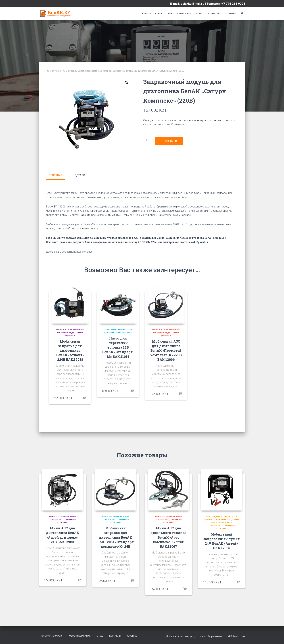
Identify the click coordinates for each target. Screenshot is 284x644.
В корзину (167, 141)
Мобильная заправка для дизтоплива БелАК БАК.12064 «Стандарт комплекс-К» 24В (115, 537)
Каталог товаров (152, 14)
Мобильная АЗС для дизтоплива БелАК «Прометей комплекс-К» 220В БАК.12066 (166, 350)
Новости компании (179, 14)
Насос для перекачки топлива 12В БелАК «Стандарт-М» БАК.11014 (118, 347)
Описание (55, 175)
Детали (80, 175)
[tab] (58, 176)
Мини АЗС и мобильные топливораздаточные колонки (84, 71)
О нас (200, 14)
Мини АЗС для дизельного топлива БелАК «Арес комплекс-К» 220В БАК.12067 (168, 537)
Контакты (214, 14)
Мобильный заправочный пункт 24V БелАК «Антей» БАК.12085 (222, 541)
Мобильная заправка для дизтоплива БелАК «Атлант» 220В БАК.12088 (70, 350)
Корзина (231, 14)
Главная (50, 71)
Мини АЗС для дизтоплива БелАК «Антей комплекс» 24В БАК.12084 (63, 535)
